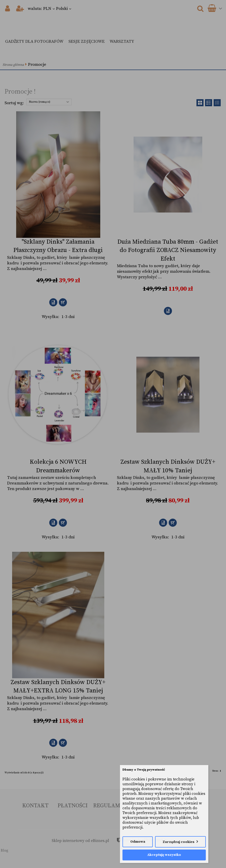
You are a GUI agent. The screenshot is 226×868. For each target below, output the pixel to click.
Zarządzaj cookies (179, 842)
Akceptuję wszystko (164, 855)
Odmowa (138, 842)
